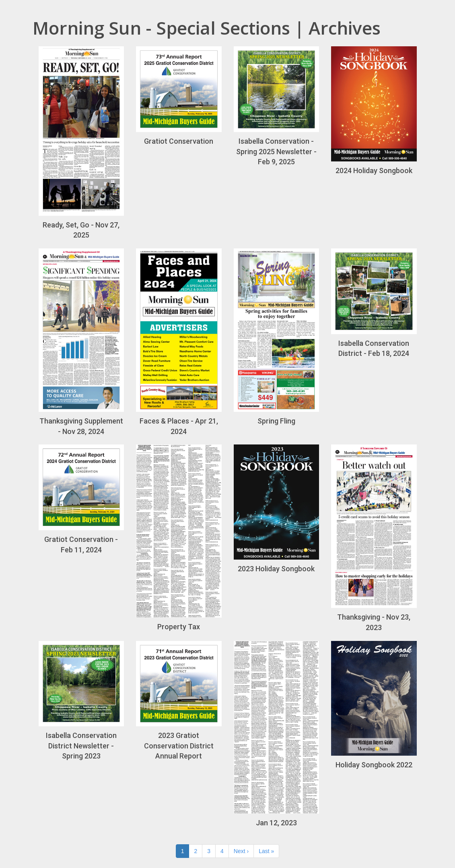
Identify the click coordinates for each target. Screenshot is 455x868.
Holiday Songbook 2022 (374, 705)
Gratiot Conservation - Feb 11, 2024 (81, 499)
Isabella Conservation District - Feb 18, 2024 (374, 303)
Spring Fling (277, 337)
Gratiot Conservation (179, 96)
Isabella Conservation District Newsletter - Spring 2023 (81, 701)
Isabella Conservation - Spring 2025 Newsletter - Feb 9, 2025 (277, 106)
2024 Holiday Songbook (374, 111)
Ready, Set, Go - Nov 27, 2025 (81, 143)
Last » (266, 851)
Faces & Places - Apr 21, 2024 (179, 342)
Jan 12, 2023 (277, 734)
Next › (241, 851)
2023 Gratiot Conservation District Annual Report (179, 701)
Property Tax (179, 538)
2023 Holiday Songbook (277, 509)
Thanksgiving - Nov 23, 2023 (374, 538)
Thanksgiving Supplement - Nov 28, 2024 (81, 342)
